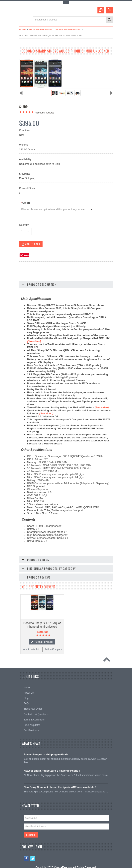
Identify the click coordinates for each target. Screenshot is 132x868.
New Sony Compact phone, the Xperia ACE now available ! (60, 779)
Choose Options (44, 634)
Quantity (24, 225)
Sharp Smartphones (68, 29)
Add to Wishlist (31, 641)
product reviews (45, 113)
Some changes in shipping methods (46, 747)
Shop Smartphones (41, 29)
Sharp (23, 107)
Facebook (26, 851)
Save (26, 256)
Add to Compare (53, 641)
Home (22, 29)
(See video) (102, 408)
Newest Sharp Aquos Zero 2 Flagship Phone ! (52, 763)
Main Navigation (23, 20)
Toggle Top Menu (66, 2)
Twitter (33, 851)
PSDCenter (93, 863)
